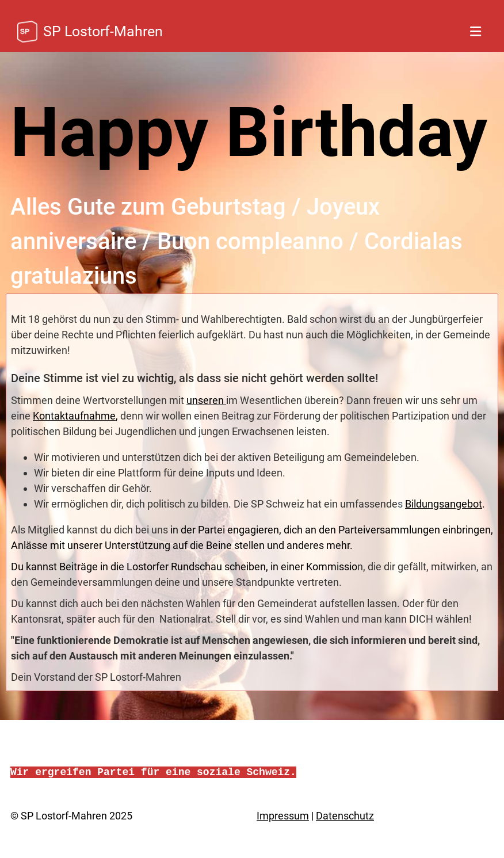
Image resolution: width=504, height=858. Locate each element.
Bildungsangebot (444, 504)
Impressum (283, 816)
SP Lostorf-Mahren (103, 31)
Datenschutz (345, 816)
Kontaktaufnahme (74, 416)
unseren (206, 400)
